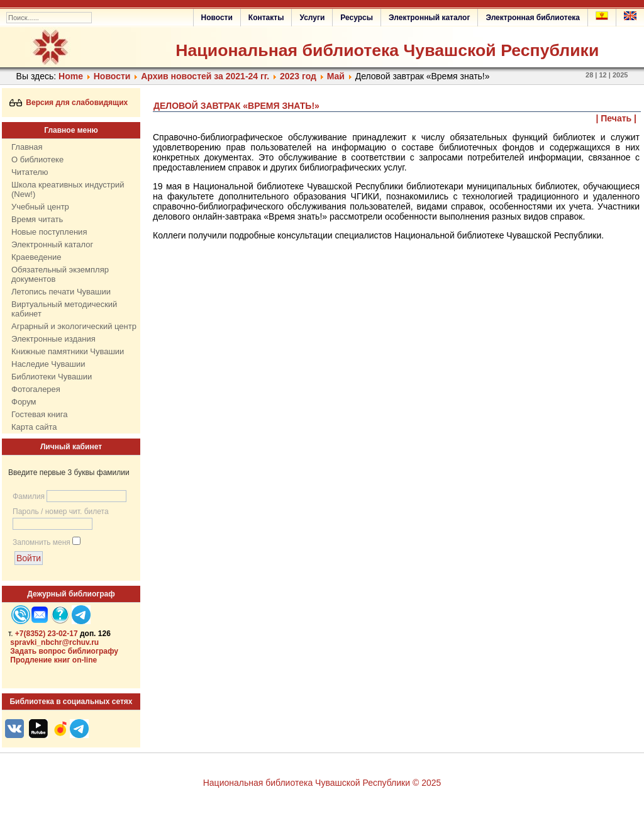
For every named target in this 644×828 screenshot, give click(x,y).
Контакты (266, 18)
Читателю (30, 172)
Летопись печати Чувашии (61, 292)
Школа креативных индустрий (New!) (68, 189)
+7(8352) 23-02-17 (47, 634)
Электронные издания (53, 339)
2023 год (298, 76)
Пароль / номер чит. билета (61, 512)
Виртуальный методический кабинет (64, 309)
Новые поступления (49, 232)
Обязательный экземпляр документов (60, 274)
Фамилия (29, 496)
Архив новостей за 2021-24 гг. (205, 76)
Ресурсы (357, 18)
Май (336, 76)
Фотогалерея (36, 389)
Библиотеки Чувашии (52, 377)
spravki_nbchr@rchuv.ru (54, 642)
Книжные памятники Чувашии (68, 351)
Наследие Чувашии (48, 364)
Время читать (37, 219)
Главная (27, 147)
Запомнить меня (42, 542)
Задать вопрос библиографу (64, 651)
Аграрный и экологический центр (74, 326)
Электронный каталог (429, 18)
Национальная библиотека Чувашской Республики (387, 50)
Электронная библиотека (533, 18)
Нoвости (112, 76)
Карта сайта (34, 427)
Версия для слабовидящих (69, 103)
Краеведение (36, 257)
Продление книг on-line (53, 660)
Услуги (312, 18)
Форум (24, 402)
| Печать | (617, 118)
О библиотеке (37, 159)
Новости (217, 18)
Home (71, 76)
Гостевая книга (39, 414)
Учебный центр (40, 207)
